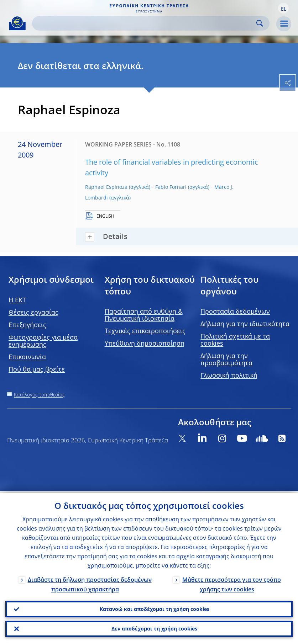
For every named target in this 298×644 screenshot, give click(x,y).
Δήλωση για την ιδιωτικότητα (245, 324)
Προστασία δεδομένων (235, 311)
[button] (283, 8)
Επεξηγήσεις (27, 325)
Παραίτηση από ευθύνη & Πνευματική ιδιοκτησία (144, 315)
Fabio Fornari (171, 187)
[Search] (145, 23)
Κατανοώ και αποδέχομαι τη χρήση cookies (155, 608)
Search (260, 23)
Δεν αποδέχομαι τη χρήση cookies (154, 628)
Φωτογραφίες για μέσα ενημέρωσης (43, 341)
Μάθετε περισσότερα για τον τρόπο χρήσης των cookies (232, 582)
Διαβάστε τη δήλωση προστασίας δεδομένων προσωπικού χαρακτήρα (90, 582)
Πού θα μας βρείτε (37, 369)
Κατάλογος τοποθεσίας (39, 395)
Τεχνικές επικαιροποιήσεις (145, 331)
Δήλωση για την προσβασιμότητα (226, 359)
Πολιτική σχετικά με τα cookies (235, 340)
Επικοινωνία (27, 357)
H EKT (17, 300)
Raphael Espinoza (106, 187)
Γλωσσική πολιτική (229, 375)
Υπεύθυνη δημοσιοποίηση (145, 343)
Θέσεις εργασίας (33, 312)
